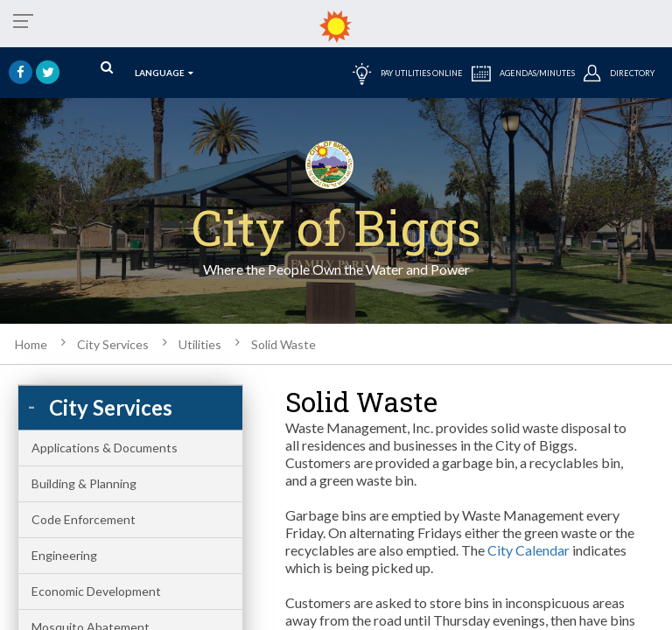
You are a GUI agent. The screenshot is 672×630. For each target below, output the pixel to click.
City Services (113, 344)
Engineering (64, 555)
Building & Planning (84, 483)
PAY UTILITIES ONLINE (408, 72)
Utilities (200, 344)
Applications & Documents (105, 448)
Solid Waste (283, 344)
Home (31, 344)
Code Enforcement (84, 519)
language (164, 73)
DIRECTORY (619, 72)
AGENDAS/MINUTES (523, 72)
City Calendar (528, 550)
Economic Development (96, 591)
